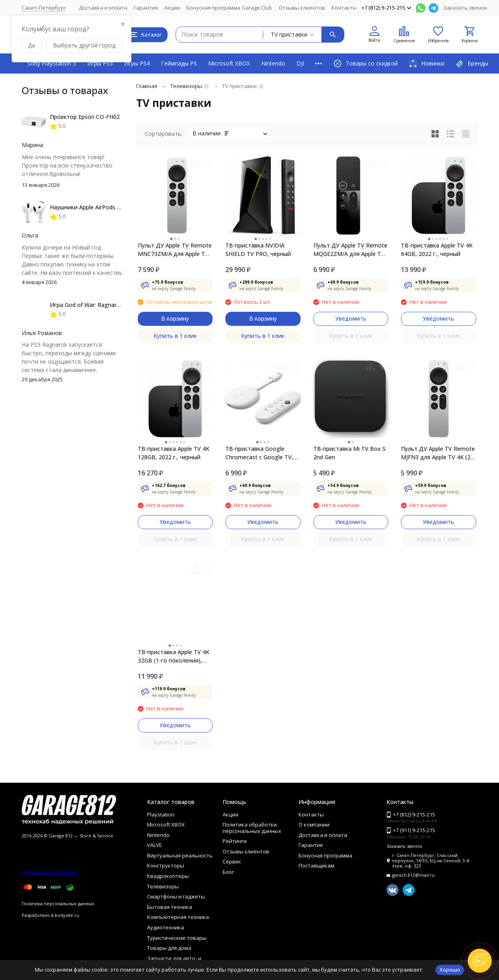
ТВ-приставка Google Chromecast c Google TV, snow (259, 453)
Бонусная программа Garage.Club (229, 8)
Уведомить (351, 318)
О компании (314, 825)
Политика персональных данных (58, 903)
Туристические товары (177, 938)
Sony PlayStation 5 (52, 63)
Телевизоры (186, 86)
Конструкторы (166, 865)
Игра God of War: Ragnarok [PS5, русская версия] (117, 305)
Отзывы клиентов (302, 8)
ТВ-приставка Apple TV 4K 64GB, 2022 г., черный (437, 250)
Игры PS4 (137, 63)
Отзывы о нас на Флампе (49, 872)
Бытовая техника (170, 907)
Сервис (232, 861)
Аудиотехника (166, 927)
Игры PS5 (100, 63)
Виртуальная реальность (180, 855)
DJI (300, 63)
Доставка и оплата (103, 8)
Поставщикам (316, 865)
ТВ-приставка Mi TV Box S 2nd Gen (350, 453)
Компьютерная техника (178, 917)
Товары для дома (169, 948)
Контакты (344, 8)
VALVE (154, 845)
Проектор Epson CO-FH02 (85, 117)
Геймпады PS (179, 63)
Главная (147, 86)
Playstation (161, 814)
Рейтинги (235, 841)
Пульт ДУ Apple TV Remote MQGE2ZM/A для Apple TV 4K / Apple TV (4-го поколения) (350, 250)
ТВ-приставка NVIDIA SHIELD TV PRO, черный (258, 250)
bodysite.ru (67, 915)
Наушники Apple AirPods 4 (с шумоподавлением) (116, 207)
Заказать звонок (465, 8)
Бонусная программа (325, 855)
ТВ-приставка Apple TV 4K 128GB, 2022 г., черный (174, 453)
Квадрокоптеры (168, 876)
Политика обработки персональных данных (252, 828)
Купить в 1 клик (175, 336)
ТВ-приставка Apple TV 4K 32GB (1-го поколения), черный (174, 656)
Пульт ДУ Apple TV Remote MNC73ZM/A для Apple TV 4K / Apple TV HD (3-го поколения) (175, 250)
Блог (228, 872)
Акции (172, 8)
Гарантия (146, 8)
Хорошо (450, 970)
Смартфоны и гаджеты (176, 896)
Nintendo (273, 63)
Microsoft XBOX (229, 63)
